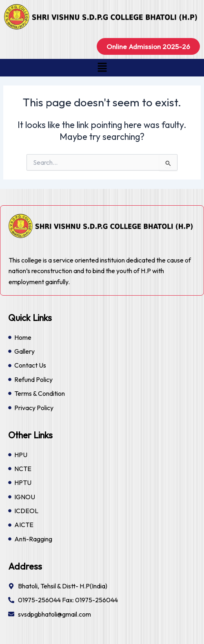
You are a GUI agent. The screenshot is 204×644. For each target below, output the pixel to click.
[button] (102, 68)
